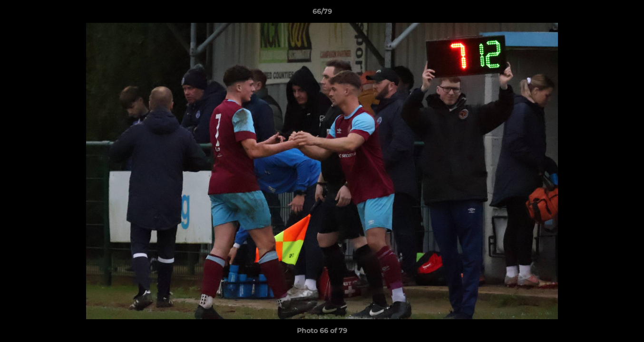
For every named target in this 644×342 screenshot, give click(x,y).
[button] (627, 14)
